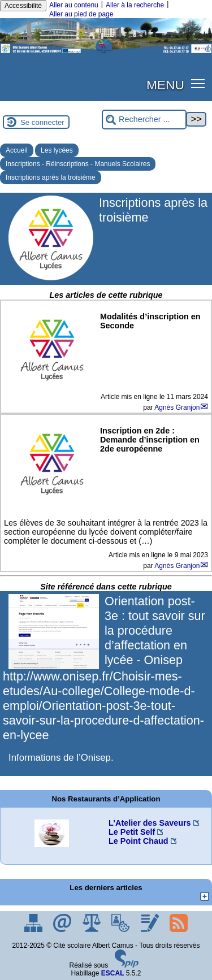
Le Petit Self (132, 832)
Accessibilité (23, 6)
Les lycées (57, 150)
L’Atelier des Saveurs (150, 823)
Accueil (17, 150)
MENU (165, 85)
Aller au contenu (74, 5)
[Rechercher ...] (144, 120)
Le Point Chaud (139, 841)
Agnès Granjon (177, 407)
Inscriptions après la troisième (51, 177)
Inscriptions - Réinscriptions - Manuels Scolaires (78, 164)
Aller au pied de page (81, 14)
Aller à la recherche (135, 5)
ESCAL (113, 973)
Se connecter (42, 122)
